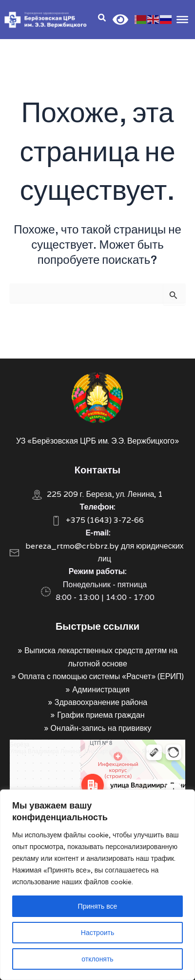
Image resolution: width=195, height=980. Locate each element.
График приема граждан (101, 715)
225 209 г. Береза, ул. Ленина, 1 (105, 494)
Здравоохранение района (101, 702)
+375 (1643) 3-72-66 (105, 520)
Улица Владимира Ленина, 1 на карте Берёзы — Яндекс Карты (95, 751)
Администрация (101, 690)
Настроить (97, 933)
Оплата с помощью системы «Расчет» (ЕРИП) (101, 676)
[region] (97, 885)
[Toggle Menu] (182, 19)
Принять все (98, 906)
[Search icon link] (102, 19)
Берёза (19, 744)
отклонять (97, 959)
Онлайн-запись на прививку (101, 728)
